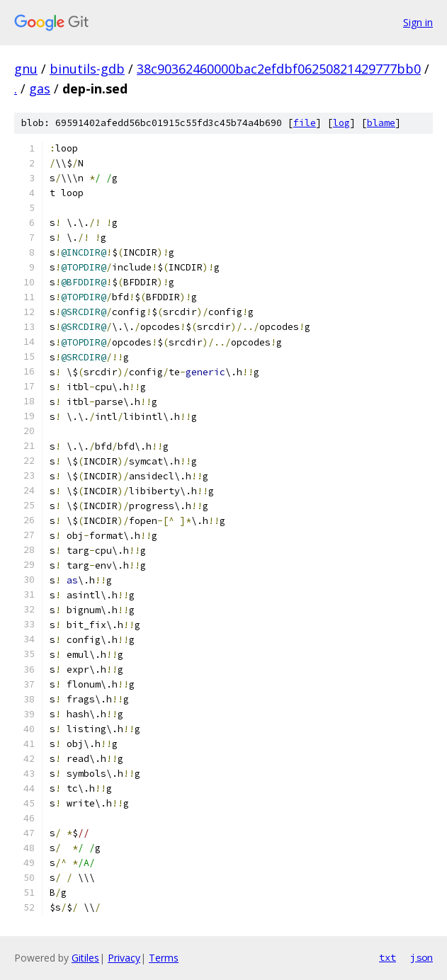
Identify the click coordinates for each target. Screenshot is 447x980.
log (341, 123)
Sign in (418, 22)
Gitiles (85, 958)
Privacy (124, 958)
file (305, 123)
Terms (164, 958)
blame (381, 123)
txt (387, 957)
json (421, 957)
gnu (26, 69)
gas (40, 89)
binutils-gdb (87, 69)
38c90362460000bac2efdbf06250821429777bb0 (279, 69)
